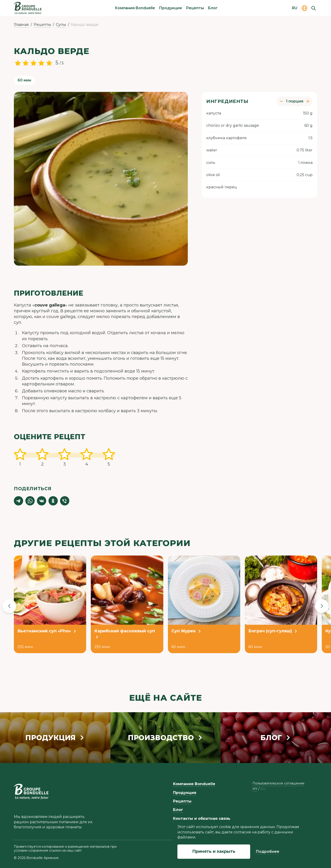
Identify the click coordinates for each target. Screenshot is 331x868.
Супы (61, 25)
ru (263, 789)
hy (255, 789)
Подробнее (267, 851)
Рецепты (195, 8)
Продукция (170, 8)
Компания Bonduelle (135, 8)
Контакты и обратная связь (202, 818)
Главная (21, 25)
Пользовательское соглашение (278, 783)
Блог (213, 8)
